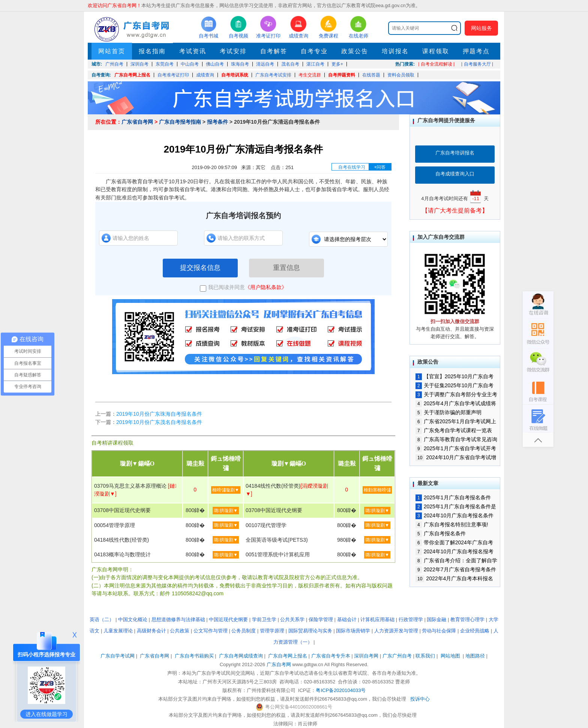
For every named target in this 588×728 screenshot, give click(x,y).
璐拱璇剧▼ (226, 511)
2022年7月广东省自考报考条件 (456, 569)
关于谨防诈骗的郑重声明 (448, 412)
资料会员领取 (401, 75)
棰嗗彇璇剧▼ (226, 490)
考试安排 (233, 51)
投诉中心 (420, 699)
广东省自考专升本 (331, 656)
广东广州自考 (397, 656)
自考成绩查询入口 (455, 174)
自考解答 (274, 51)
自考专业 (314, 51)
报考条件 (217, 122)
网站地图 (450, 656)
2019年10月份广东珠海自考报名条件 (159, 414)
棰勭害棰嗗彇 (377, 490)
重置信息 (286, 268)
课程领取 (436, 51)
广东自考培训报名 (455, 153)
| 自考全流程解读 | (436, 64)
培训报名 (395, 51)
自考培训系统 (235, 75)
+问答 (380, 167)
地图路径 (476, 656)
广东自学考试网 (118, 656)
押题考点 (476, 51)
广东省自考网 (137, 122)
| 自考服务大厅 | (477, 64)
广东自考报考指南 (180, 122)
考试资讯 (193, 51)
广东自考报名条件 (441, 533)
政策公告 (355, 51)
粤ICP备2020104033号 (341, 690)
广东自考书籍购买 (194, 656)
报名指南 (152, 51)
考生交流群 (310, 75)
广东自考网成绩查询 (241, 656)
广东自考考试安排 (273, 75)
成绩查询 (205, 75)
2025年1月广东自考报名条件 (453, 497)
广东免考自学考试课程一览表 (454, 430)
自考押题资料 (342, 75)
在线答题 (371, 75)
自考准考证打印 (173, 75)
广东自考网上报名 (132, 75)
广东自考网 (279, 664)
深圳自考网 (366, 656)
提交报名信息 (200, 268)
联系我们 (425, 656)
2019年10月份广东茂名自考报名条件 (159, 422)
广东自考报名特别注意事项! (452, 524)
